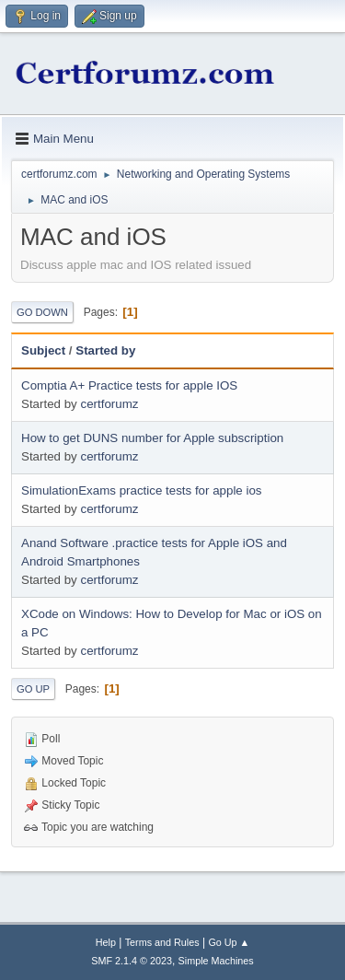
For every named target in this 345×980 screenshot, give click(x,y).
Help (106, 942)
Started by (105, 350)
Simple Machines (216, 961)
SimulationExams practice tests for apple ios (142, 490)
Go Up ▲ (229, 942)
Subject (43, 350)
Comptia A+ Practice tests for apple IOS (129, 385)
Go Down (42, 312)
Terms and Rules (162, 942)
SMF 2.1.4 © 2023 (132, 961)
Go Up (33, 689)
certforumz (109, 404)
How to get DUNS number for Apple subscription (152, 438)
